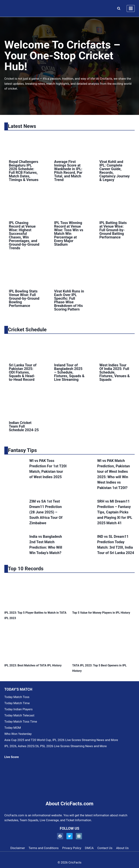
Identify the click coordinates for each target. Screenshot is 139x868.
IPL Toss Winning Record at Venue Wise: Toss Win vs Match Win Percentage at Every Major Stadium (69, 234)
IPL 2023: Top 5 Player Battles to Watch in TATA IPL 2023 (35, 615)
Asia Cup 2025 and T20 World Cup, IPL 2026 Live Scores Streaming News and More (61, 740)
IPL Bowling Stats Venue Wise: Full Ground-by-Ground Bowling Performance (24, 298)
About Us (122, 848)
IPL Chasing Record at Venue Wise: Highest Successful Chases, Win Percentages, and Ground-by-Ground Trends (24, 235)
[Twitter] (70, 836)
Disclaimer (18, 848)
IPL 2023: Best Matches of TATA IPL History (33, 665)
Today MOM (13, 728)
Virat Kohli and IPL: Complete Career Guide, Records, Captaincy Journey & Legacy (114, 171)
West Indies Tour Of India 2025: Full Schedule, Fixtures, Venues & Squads (115, 372)
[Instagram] (79, 836)
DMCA (89, 848)
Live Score (12, 757)
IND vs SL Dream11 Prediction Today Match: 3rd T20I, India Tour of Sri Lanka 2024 (116, 545)
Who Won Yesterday (18, 734)
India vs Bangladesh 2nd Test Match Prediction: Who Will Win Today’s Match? (46, 545)
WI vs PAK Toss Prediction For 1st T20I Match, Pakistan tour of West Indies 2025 (48, 469)
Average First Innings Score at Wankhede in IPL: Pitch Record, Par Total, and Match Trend (68, 171)
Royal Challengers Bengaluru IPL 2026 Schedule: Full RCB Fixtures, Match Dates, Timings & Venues (24, 171)
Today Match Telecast (19, 715)
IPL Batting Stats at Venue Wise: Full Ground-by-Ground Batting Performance (113, 230)
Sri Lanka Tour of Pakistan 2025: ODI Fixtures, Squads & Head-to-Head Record (23, 372)
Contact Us (105, 848)
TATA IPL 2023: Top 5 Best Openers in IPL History (99, 668)
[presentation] (24, 144)
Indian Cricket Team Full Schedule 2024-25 (24, 426)
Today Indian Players (18, 709)
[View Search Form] (118, 8)
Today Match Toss (17, 697)
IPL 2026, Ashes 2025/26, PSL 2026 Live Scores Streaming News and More (55, 746)
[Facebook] (60, 836)
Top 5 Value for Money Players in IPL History (101, 613)
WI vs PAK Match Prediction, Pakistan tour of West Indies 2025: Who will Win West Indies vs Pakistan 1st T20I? (114, 474)
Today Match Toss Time (21, 721)
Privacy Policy (72, 848)
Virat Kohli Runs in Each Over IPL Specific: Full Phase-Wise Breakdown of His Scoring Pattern (69, 300)
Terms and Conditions (44, 848)
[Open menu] (131, 8)
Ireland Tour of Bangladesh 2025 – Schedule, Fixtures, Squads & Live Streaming (69, 372)
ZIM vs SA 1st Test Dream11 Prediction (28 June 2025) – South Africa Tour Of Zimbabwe (46, 512)
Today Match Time (17, 703)
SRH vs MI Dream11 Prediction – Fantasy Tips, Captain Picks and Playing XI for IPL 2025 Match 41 (115, 512)
